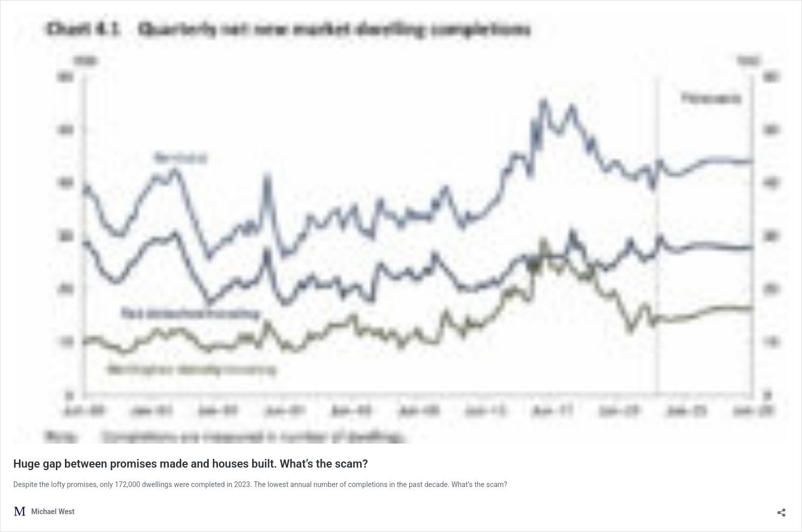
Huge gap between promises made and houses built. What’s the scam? (191, 464)
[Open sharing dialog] (782, 509)
